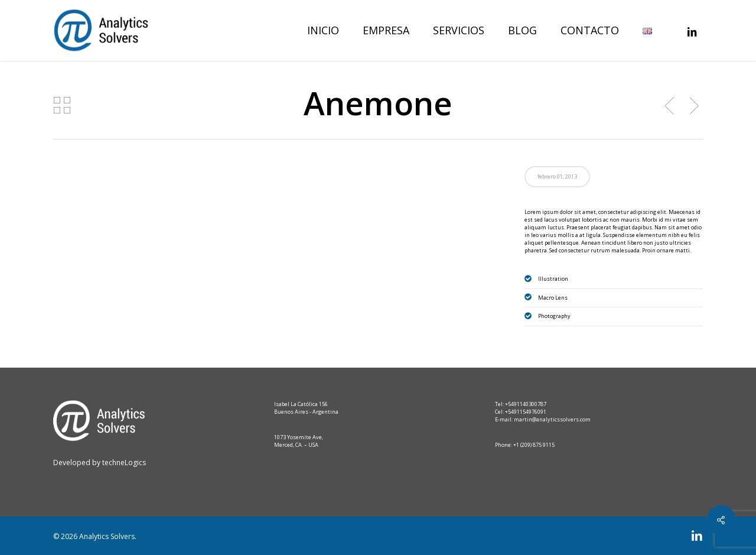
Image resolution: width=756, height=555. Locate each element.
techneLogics (123, 462)
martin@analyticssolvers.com (552, 419)
